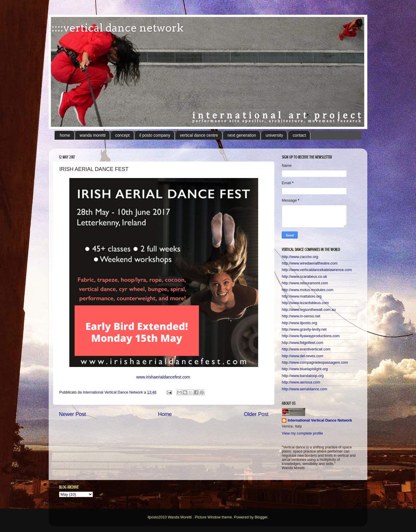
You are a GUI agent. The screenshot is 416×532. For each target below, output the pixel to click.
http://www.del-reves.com (303, 356)
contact (299, 135)
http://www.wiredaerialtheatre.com (310, 263)
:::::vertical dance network (116, 28)
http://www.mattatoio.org (302, 296)
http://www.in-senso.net (301, 316)
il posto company (155, 135)
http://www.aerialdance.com (304, 389)
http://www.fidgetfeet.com (303, 343)
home (65, 135)
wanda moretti (93, 135)
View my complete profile (302, 433)
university (274, 135)
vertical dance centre (199, 135)
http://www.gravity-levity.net (304, 329)
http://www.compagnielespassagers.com (315, 363)
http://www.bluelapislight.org (305, 369)
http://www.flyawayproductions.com (311, 336)
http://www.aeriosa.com (301, 382)
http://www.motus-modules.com (308, 290)
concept (122, 135)
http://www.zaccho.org (300, 257)
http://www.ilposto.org (299, 323)
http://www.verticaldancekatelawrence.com (317, 270)
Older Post (256, 414)
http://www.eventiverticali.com (306, 349)
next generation (242, 135)
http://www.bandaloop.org (303, 376)
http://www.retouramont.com (305, 283)
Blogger (261, 517)
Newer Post (72, 414)
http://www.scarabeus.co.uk (304, 277)
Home (165, 414)
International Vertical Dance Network (320, 420)
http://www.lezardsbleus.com (305, 303)
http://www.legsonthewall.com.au (309, 310)
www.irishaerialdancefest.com (163, 377)
